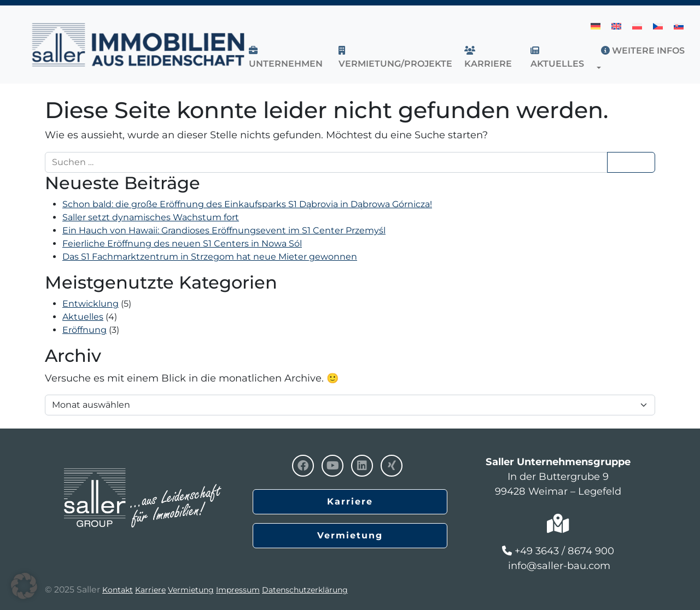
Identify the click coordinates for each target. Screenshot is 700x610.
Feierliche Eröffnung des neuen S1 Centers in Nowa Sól (182, 244)
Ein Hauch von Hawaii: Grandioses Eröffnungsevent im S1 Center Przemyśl (224, 230)
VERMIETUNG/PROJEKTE (395, 57)
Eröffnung (84, 330)
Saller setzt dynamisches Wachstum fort (151, 217)
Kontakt (118, 590)
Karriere (488, 57)
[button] (601, 68)
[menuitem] (596, 26)
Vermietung (350, 535)
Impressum (238, 590)
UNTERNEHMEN (286, 57)
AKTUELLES (557, 57)
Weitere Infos (643, 51)
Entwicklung (91, 304)
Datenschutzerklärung (305, 590)
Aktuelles (83, 317)
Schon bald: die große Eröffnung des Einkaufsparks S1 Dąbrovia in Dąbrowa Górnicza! (247, 204)
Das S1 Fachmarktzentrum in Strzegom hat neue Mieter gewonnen (210, 257)
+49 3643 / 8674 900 (564, 551)
